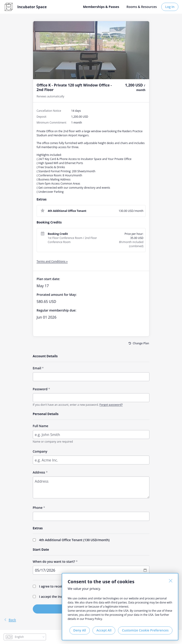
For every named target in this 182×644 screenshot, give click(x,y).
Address (39, 472)
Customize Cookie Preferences (145, 630)
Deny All (80, 630)
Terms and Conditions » (52, 261)
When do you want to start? (54, 562)
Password (40, 389)
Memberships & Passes (101, 7)
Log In (170, 7)
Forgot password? (111, 405)
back (10, 620)
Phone (38, 508)
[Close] (171, 581)
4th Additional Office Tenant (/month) (74, 540)
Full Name (41, 426)
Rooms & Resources (142, 7)
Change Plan (141, 343)
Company (40, 451)
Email (37, 368)
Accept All (104, 630)
